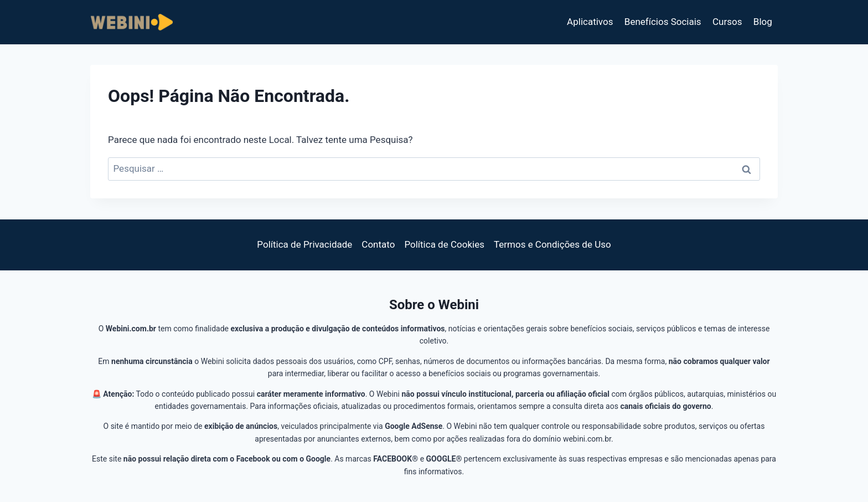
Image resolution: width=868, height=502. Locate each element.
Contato (378, 244)
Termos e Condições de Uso (552, 244)
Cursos (727, 22)
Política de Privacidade (304, 244)
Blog (763, 22)
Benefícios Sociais (663, 22)
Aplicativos (590, 22)
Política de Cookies (444, 244)
